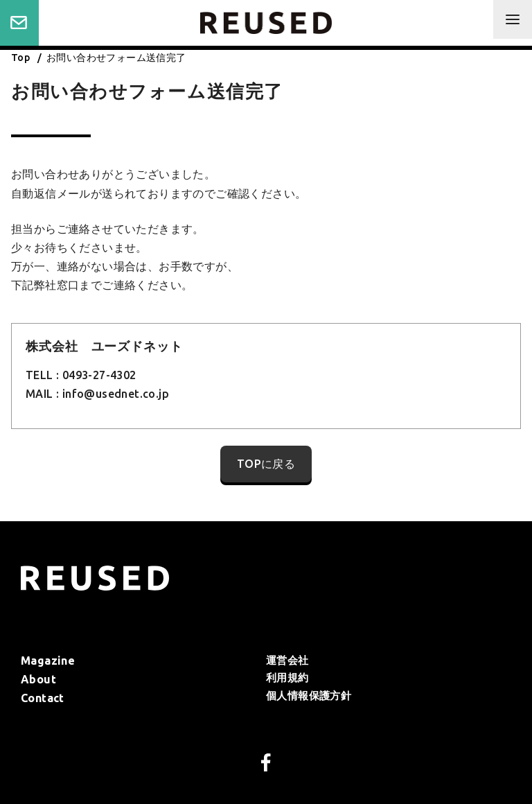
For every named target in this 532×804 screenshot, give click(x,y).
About (38, 679)
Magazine (48, 661)
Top (22, 58)
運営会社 (287, 660)
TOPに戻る (266, 464)
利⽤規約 (287, 678)
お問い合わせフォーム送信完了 (116, 58)
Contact (19, 23)
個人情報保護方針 (309, 696)
